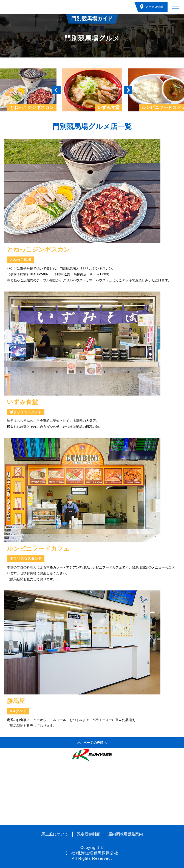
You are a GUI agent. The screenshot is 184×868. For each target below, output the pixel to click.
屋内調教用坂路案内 (126, 834)
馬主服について (55, 834)
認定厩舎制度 (88, 834)
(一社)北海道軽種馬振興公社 (92, 853)
